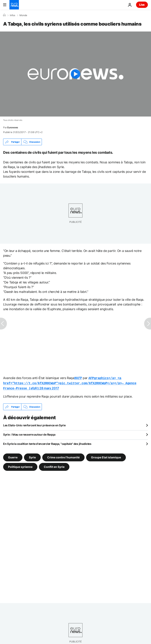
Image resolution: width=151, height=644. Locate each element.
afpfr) (70, 383)
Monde (23, 15)
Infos (12, 15)
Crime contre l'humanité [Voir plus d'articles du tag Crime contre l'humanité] (63, 456)
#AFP (78, 378)
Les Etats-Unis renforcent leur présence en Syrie (34, 424)
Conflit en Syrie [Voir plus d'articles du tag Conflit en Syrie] (54, 466)
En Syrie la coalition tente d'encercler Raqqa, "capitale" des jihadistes (47, 443)
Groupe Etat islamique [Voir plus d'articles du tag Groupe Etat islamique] (106, 456)
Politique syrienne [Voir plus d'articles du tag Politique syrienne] (20, 466)
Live (142, 5)
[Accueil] (4, 15)
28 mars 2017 (49, 387)
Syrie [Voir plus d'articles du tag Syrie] (32, 456)
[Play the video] (75, 74)
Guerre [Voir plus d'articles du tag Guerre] (13, 456)
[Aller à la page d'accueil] (14, 5)
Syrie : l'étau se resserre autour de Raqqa (29, 433)
